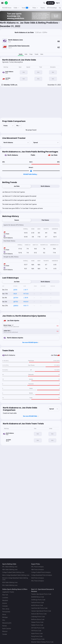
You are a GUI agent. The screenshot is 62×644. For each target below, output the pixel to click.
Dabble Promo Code (37, 625)
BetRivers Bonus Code (38, 619)
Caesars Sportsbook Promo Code (41, 611)
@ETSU (16, 302)
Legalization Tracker (8, 592)
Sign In (58, 3)
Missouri (5, 631)
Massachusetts (7, 623)
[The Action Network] (6, 3)
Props (31, 54)
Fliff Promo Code (36, 631)
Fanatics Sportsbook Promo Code (41, 594)
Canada (5, 634)
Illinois (4, 614)
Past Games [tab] (45, 220)
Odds (26, 54)
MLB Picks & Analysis (38, 578)
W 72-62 (26, 294)
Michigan (5, 617)
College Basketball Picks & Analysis (42, 575)
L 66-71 (26, 290)
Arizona (5, 603)
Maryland (5, 600)
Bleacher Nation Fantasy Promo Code (42, 642)
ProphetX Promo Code (38, 639)
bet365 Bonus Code (37, 605)
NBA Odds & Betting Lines (10, 570)
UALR (15, 294)
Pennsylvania (6, 612)
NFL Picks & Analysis (37, 567)
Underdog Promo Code (38, 617)
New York (5, 595)
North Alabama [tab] (45, 186)
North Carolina (7, 629)
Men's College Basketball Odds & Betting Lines (16, 575)
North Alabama (13, 155)
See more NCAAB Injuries (31, 343)
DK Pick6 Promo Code (38, 628)
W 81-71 (26, 306)
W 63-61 (26, 302)
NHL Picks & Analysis (38, 581)
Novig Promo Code (37, 636)
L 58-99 (26, 298)
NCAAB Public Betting (31, 174)
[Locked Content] (31, 171)
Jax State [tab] (17, 186)
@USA (15, 290)
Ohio (4, 620)
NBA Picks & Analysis (38, 570)
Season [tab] (17, 220)
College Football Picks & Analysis (41, 572)
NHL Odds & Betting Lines (10, 585)
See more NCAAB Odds (31, 416)
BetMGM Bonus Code (38, 597)
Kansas (5, 626)
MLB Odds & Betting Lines (10, 582)
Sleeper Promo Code (37, 622)
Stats (42, 54)
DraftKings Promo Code (38, 600)
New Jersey (6, 609)
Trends (36, 54)
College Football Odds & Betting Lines (13, 572)
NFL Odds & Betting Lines (10, 567)
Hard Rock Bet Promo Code (39, 608)
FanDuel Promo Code (38, 603)
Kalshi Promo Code (37, 634)
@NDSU (16, 306)
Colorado (5, 606)
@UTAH (16, 298)
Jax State (54, 155)
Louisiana (5, 598)
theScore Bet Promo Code (39, 614)
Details (21, 54)
